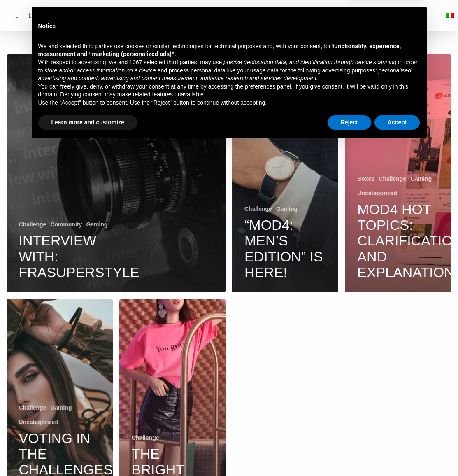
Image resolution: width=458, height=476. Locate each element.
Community (66, 224)
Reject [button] (349, 453)
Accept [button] (397, 453)
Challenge (33, 224)
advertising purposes (349, 401)
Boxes (366, 179)
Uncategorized (377, 193)
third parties (182, 394)
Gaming (97, 224)
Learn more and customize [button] (88, 453)
